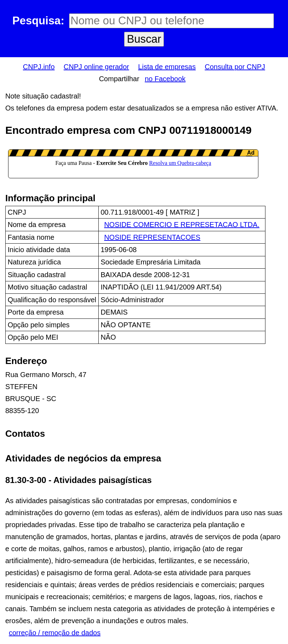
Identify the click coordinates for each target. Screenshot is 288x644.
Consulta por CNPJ (235, 67)
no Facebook (165, 79)
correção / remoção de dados (55, 633)
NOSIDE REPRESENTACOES (152, 237)
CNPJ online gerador (97, 67)
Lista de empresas (167, 67)
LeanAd (133, 164)
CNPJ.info (39, 67)
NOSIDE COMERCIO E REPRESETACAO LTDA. (182, 225)
